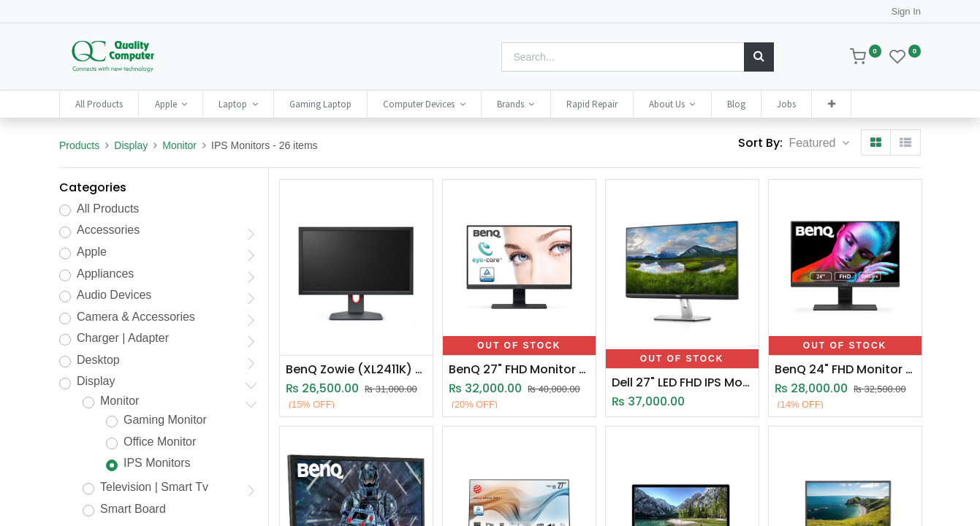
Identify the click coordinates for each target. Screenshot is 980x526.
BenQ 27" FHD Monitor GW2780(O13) (519, 370)
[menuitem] (99, 104)
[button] (831, 104)
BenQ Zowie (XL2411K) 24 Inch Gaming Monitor (356, 370)
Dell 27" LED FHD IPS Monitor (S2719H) (682, 383)
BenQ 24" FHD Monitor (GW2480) (845, 370)
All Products (108, 209)
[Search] (759, 57)
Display (131, 145)
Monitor (179, 145)
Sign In (906, 11)
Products (79, 145)
